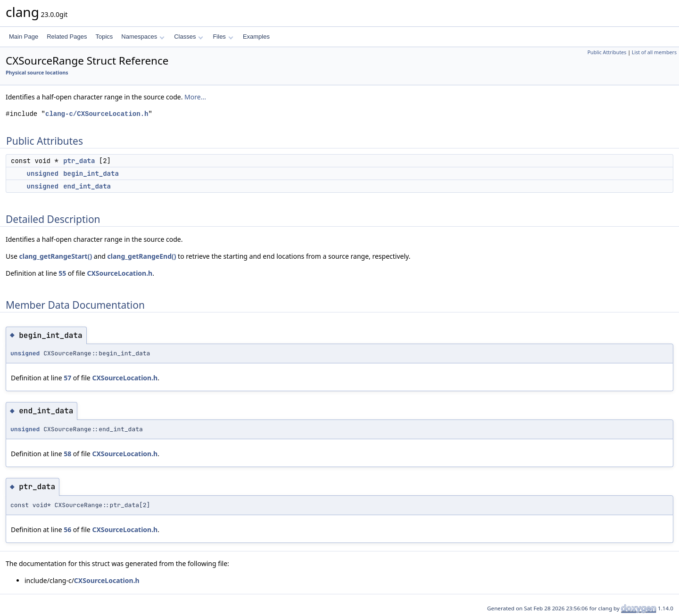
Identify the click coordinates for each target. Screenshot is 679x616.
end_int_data (87, 186)
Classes (189, 37)
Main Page (24, 37)
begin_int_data (91, 173)
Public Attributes (607, 52)
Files (223, 37)
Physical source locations (37, 73)
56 (67, 530)
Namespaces (143, 37)
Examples (256, 37)
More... (195, 97)
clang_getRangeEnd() (142, 256)
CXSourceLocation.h (120, 273)
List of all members (654, 52)
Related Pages (67, 37)
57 (67, 378)
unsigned (43, 173)
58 (67, 454)
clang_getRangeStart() (55, 256)
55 (62, 273)
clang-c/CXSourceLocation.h (97, 114)
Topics (104, 37)
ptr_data (79, 161)
